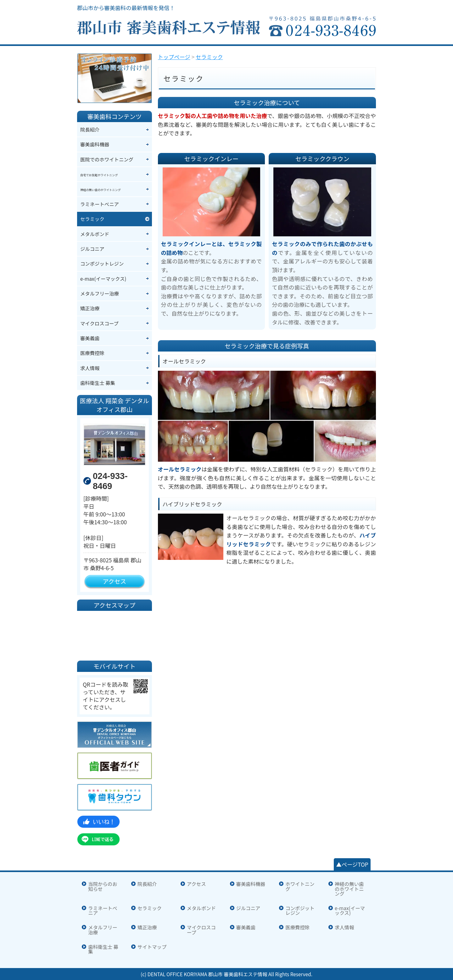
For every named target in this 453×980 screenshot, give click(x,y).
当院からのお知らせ (103, 886)
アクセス (114, 581)
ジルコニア (92, 249)
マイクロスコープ (99, 323)
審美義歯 (90, 338)
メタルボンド (95, 234)
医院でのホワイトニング (107, 159)
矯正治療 (90, 308)
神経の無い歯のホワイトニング (349, 889)
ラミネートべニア (100, 204)
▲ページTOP (352, 864)
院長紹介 (90, 129)
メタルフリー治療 (100, 293)
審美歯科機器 (95, 144)
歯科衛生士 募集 (98, 383)
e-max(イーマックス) (103, 279)
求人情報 (90, 368)
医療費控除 (92, 353)
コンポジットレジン (102, 263)
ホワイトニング (300, 886)
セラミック (92, 219)
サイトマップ (152, 947)
